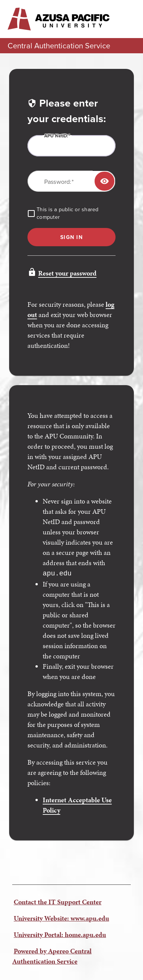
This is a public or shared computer (68, 214)
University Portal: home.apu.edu (60, 934)
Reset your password (67, 273)
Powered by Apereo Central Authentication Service (52, 955)
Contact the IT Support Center (58, 901)
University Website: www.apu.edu (61, 917)
